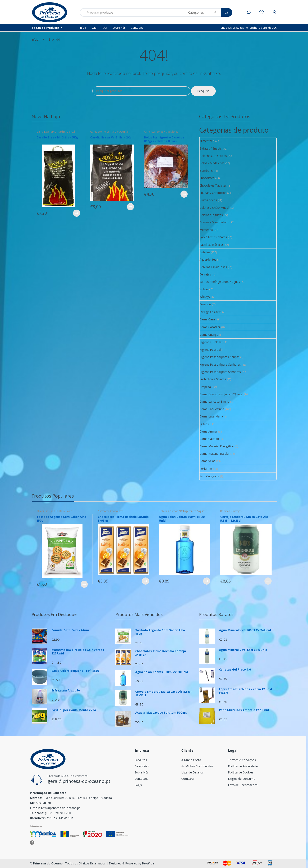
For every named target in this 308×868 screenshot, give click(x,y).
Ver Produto (76, 213)
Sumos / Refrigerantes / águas (220, 282)
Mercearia (206, 230)
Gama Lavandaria (211, 416)
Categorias (142, 766)
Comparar (188, 779)
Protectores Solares (213, 379)
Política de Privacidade (243, 766)
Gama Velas (207, 461)
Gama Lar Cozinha (212, 409)
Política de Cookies (241, 772)
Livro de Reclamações (243, 785)
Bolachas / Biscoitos (213, 156)
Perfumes (206, 469)
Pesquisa (203, 91)
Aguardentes (208, 259)
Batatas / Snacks (211, 148)
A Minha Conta (191, 760)
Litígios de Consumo (242, 779)
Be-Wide (148, 863)
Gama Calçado (209, 439)
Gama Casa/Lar (210, 327)
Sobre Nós (119, 28)
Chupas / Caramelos (213, 193)
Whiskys (205, 296)
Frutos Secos (208, 200)
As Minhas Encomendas (197, 766)
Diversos (205, 304)
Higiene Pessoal (210, 350)
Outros (204, 424)
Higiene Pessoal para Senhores (220, 372)
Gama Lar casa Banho (214, 401)
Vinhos (204, 289)
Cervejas (205, 274)
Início (83, 28)
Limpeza (205, 387)
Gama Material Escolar (215, 454)
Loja (94, 28)
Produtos (141, 760)
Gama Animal (208, 431)
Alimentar (150, 132)
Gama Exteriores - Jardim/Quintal (56, 132)
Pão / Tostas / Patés (213, 237)
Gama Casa (207, 319)
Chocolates (207, 178)
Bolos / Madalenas (167, 132)
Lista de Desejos (193, 772)
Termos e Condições (242, 760)
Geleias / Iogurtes (211, 215)
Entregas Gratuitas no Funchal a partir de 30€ (249, 28)
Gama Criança (209, 335)
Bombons (206, 171)
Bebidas (205, 252)
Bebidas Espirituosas (213, 267)
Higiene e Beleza (211, 342)
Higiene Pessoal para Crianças (220, 357)
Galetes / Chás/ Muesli (214, 208)
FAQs (138, 785)
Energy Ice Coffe (211, 312)
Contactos (137, 28)
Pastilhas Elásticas (212, 245)
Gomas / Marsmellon (214, 222)
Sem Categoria (209, 476)
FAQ (104, 28)
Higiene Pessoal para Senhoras (220, 364)
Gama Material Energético (217, 446)
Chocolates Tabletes (213, 185)
